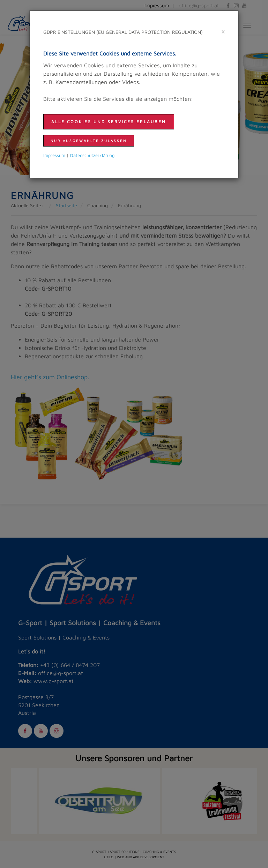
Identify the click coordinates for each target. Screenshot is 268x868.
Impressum (54, 155)
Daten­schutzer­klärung (92, 155)
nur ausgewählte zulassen (89, 141)
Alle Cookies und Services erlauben (109, 122)
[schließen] (223, 31)
